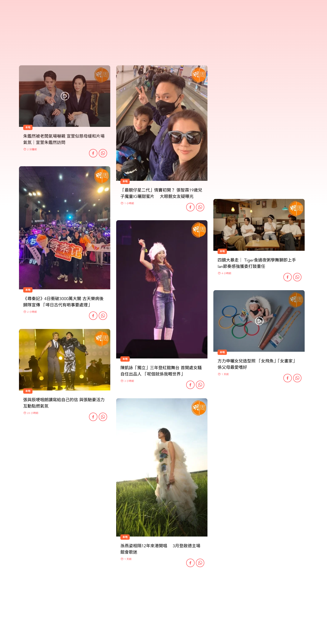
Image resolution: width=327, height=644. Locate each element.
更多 (164, 591)
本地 (125, 359)
